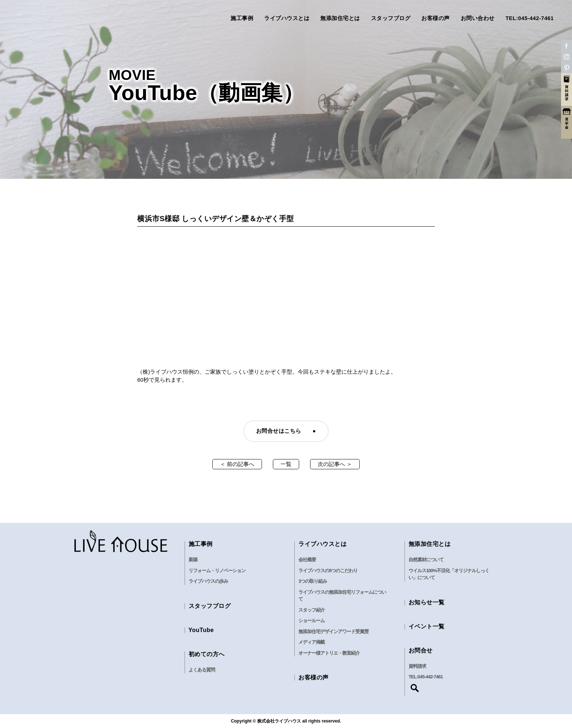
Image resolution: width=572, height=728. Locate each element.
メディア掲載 (312, 642)
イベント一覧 (427, 626)
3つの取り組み (313, 581)
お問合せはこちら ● (286, 431)
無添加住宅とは (340, 18)
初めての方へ (207, 654)
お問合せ (421, 650)
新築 (193, 560)
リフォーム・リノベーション (217, 571)
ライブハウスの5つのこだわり (328, 571)
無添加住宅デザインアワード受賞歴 (333, 631)
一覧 (286, 464)
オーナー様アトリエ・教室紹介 (329, 653)
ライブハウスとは (287, 18)
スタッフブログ (391, 18)
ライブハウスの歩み (208, 581)
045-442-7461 (430, 677)
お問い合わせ (478, 18)
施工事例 (242, 18)
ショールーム (312, 621)
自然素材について (426, 560)
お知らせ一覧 (427, 602)
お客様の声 (436, 18)
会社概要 (307, 560)
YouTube (201, 630)
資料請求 (417, 666)
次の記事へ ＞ (335, 464)
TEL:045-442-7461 (530, 18)
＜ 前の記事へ (237, 464)
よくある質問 (202, 670)
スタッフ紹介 (312, 610)
